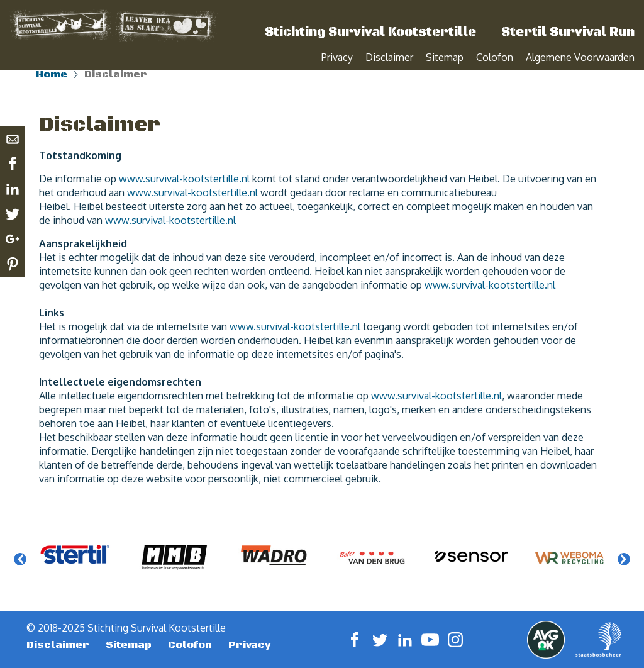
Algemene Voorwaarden (580, 57)
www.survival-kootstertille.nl (184, 192)
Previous (20, 573)
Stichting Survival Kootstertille (370, 32)
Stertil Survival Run (568, 32)
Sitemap (445, 57)
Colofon (495, 57)
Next (624, 573)
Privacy (337, 57)
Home (52, 87)
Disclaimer (389, 57)
